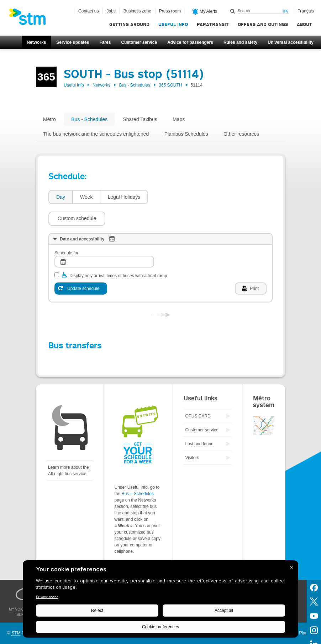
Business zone (137, 11)
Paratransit (213, 24)
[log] (104, 240)
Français (306, 11)
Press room (170, 11)
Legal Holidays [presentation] (124, 197)
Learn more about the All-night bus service (69, 449)
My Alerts (205, 12)
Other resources (241, 134)
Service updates (73, 42)
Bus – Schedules (138, 472)
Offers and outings (263, 24)
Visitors (192, 436)
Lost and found (199, 422)
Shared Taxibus (140, 119)
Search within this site (233, 11)
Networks (36, 42)
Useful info (173, 24)
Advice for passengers (190, 42)
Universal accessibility (291, 42)
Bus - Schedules (134, 85)
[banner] (31, 19)
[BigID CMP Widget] (160, 601)
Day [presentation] (61, 197)
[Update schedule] (81, 267)
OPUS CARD (198, 395)
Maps (179, 119)
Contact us (88, 11)
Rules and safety (240, 42)
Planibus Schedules (186, 134)
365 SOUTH (170, 85)
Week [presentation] (86, 197)
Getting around (129, 24)
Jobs (111, 11)
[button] (180, 197)
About (304, 24)
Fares (105, 42)
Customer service (139, 42)
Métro (49, 119)
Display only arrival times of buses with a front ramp (118, 254)
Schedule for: (67, 232)
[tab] (60, 197)
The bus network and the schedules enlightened (96, 134)
